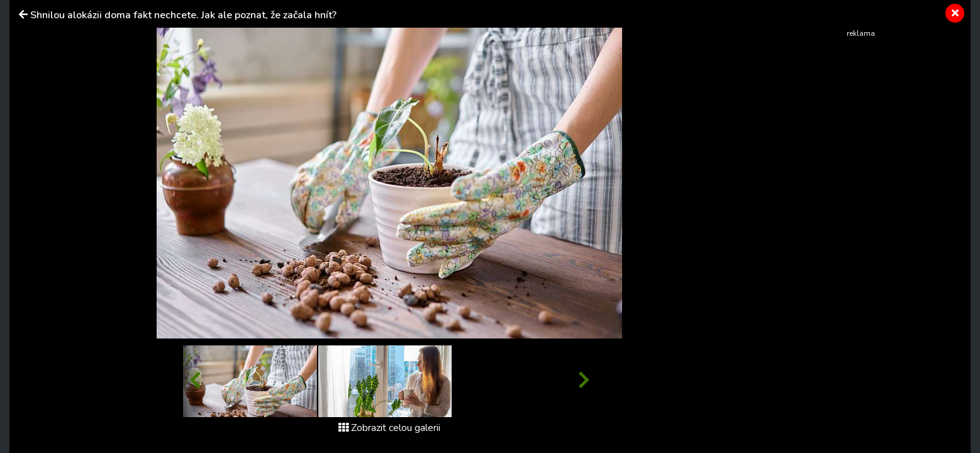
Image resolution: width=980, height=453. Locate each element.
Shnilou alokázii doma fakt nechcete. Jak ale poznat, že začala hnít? (183, 15)
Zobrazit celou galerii (389, 428)
